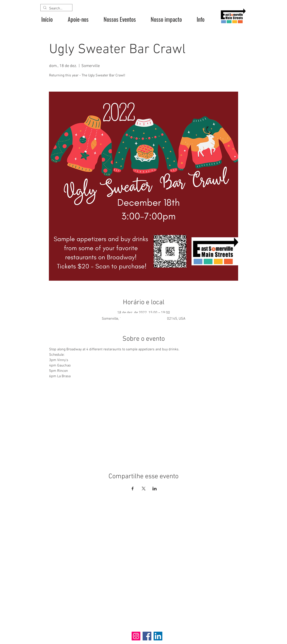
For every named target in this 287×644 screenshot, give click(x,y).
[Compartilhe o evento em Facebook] (133, 489)
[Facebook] (147, 636)
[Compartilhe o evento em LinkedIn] (155, 489)
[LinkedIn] (158, 636)
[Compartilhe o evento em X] (144, 489)
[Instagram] (136, 636)
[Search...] (56, 9)
